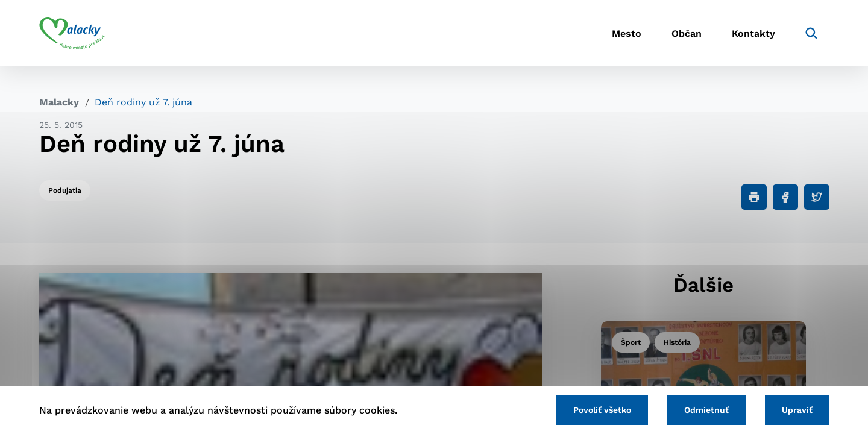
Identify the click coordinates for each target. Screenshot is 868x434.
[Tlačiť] (754, 197)
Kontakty (753, 33)
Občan (687, 33)
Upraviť (797, 410)
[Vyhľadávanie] (811, 33)
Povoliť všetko (602, 410)
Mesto (627, 33)
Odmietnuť (706, 410)
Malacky (59, 102)
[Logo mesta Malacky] (72, 33)
